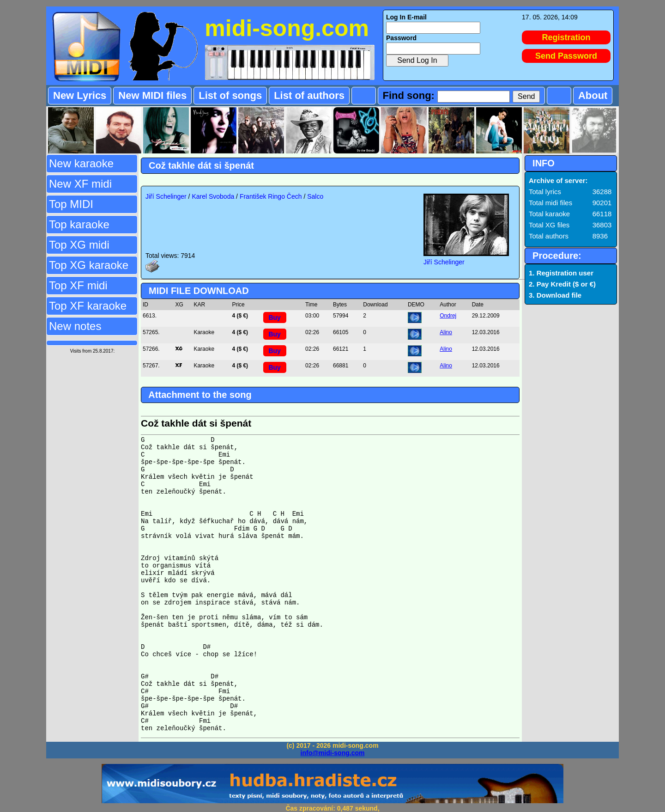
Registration (566, 37)
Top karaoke (79, 224)
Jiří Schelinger (166, 196)
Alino (446, 332)
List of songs (230, 95)
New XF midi (80, 184)
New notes (75, 326)
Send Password (566, 56)
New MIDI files (152, 95)
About (593, 95)
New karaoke (81, 163)
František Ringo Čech (271, 196)
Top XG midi (79, 245)
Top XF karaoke (88, 306)
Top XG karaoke (89, 265)
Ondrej (448, 316)
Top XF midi (78, 285)
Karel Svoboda (213, 196)
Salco (315, 196)
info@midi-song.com (333, 753)
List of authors (309, 95)
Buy (274, 317)
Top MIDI (71, 204)
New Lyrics (80, 95)
